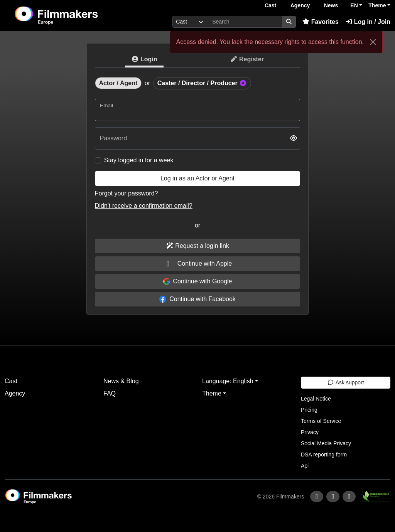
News (331, 5)
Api (305, 466)
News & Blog (121, 381)
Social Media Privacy (326, 443)
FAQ (110, 393)
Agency (300, 5)
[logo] (75, 15)
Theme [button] (377, 5)
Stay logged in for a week (139, 160)
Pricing (309, 410)
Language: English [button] (228, 381)
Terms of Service (321, 421)
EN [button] (354, 5)
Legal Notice (316, 399)
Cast (270, 5)
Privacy (310, 432)
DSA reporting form (324, 455)
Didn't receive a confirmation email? (144, 206)
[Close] (373, 42)
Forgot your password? (127, 193)
